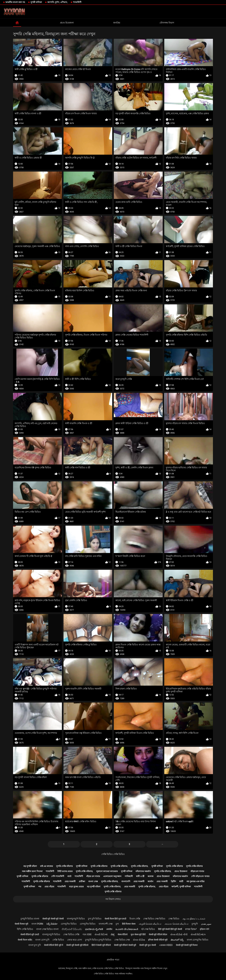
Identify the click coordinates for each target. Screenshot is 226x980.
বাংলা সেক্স (93, 881)
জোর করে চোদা (75, 940)
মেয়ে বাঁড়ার (49, 887)
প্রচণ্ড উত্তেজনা (67, 23)
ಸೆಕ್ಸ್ (113, 934)
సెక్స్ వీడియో (52, 924)
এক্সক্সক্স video (166, 945)
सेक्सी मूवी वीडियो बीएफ (158, 934)
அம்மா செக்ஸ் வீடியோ (177, 924)
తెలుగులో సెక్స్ (177, 940)
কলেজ (151, 876)
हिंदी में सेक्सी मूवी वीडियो (101, 945)
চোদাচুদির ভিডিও (69, 924)
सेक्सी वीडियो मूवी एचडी (30, 934)
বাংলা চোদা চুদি (42, 940)
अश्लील (109, 929)
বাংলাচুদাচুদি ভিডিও (76, 919)
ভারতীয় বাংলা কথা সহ (15, 2)
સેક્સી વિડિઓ (101, 934)
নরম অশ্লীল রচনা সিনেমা (32, 871)
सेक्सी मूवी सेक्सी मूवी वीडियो (77, 945)
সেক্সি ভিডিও (58, 940)
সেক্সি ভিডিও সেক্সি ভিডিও (113, 854)
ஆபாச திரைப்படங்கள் (194, 919)
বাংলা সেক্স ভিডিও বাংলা (47, 929)
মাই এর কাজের (46, 866)
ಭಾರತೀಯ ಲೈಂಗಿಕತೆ (94, 929)
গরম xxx (87, 934)
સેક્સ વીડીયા (139, 940)
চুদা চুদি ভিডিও (95, 919)
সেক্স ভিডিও (174, 919)
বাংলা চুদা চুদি (35, 945)
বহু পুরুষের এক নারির (196, 881)
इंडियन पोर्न (204, 929)
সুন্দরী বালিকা (36, 2)
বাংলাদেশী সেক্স (106, 924)
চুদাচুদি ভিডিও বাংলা (30, 919)
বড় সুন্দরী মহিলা (30, 866)
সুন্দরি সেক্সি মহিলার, (119, 866)
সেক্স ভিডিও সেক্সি (71, 934)
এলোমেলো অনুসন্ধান (112, 876)
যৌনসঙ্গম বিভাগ (167, 23)
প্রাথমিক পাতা (113, 960)
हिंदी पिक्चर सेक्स (129, 924)
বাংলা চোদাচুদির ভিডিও (198, 940)
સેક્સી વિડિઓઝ (198, 934)
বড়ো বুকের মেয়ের (76, 887)
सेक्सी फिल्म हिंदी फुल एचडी (115, 919)
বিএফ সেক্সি (135, 919)
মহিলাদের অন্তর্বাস (143, 871)
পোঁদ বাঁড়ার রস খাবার (200, 876)
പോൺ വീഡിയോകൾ (127, 929)
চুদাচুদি (195, 924)
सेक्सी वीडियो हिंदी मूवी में (54, 945)
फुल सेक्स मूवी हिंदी (138, 934)
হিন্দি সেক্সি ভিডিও (25, 929)
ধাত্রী (181, 881)
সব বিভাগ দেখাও (113, 899)
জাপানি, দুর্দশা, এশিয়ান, (57, 2)
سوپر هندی (206, 924)
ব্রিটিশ (173, 881)
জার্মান (150, 881)
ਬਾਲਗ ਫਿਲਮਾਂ (191, 929)
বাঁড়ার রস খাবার (197, 871)
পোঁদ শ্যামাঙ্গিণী (58, 876)
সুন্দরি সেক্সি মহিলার (64, 866)
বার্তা (69, 876)
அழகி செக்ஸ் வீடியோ (150, 924)
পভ (40, 887)
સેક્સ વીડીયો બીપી (179, 934)
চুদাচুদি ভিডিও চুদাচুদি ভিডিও (98, 940)
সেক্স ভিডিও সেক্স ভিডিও (154, 919)
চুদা (117, 924)
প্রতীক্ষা (82, 881)
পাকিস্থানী (129, 876)
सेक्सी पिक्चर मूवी (21, 924)
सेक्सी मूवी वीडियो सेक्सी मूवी (125, 945)
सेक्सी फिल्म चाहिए (25, 940)
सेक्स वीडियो (123, 934)
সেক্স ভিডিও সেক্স (122, 940)
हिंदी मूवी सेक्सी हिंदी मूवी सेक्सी (170, 929)
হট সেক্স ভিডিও (148, 929)
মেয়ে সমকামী (70, 881)
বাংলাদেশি (126, 881)
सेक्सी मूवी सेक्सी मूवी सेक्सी (53, 919)
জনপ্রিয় (117, 23)
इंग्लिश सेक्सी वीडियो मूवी (158, 940)
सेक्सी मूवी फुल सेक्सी (147, 945)
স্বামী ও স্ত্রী (140, 876)
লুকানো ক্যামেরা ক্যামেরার (107, 871)
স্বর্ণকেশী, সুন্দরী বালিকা (181, 887)
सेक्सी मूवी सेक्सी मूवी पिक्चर (187, 945)
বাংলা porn (37, 924)
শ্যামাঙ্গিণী (77, 2)
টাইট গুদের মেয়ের (65, 871)
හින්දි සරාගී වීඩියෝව (72, 929)
